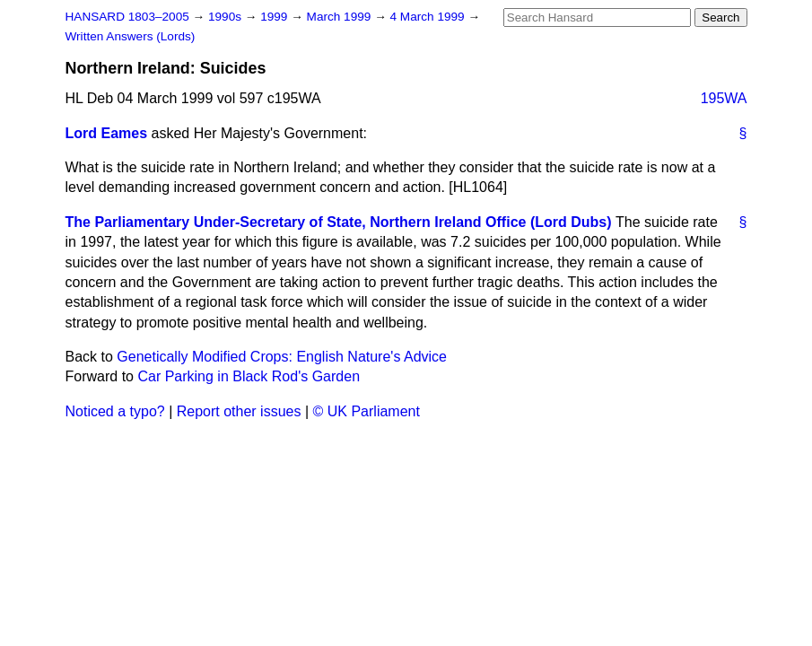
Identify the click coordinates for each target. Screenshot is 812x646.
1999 (275, 17)
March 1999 (341, 17)
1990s (227, 17)
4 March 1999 (429, 17)
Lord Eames (107, 133)
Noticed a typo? (115, 411)
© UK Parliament (367, 411)
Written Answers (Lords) (131, 36)
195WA (724, 98)
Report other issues (239, 411)
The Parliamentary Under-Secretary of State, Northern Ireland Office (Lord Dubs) (339, 222)
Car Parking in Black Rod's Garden (249, 376)
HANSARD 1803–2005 (127, 17)
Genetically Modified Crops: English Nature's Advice (282, 357)
